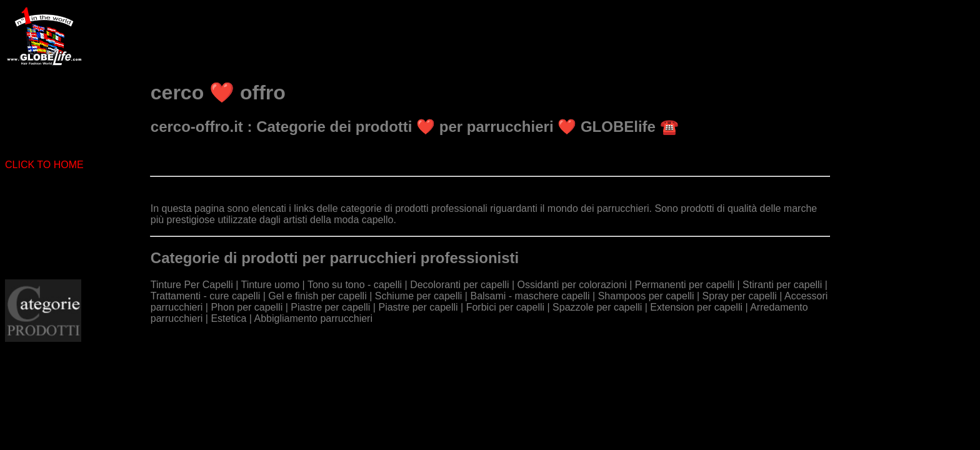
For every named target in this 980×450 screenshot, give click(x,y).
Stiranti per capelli (782, 285)
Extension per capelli (696, 307)
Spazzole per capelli (597, 307)
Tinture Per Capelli (192, 285)
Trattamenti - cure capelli (205, 296)
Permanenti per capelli (685, 285)
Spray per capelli (740, 296)
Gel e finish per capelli (317, 296)
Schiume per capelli (419, 296)
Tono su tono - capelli (355, 285)
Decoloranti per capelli (459, 285)
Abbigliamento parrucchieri (313, 318)
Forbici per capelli (505, 307)
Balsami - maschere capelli (530, 296)
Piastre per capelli (330, 307)
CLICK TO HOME (44, 165)
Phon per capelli (247, 307)
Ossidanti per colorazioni (572, 285)
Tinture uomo (270, 285)
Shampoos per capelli (646, 296)
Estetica (228, 318)
